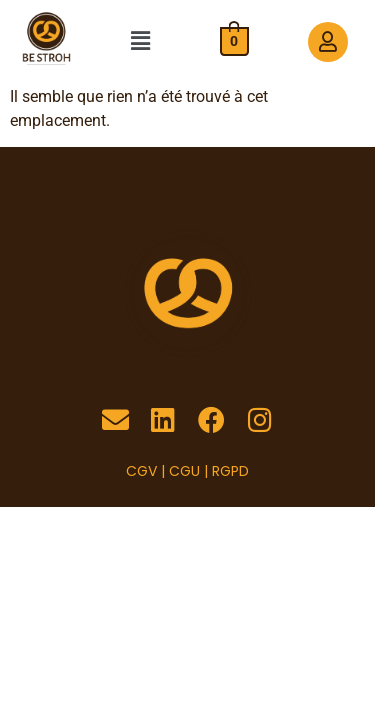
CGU (184, 471)
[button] (140, 42)
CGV (141, 471)
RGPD (230, 471)
